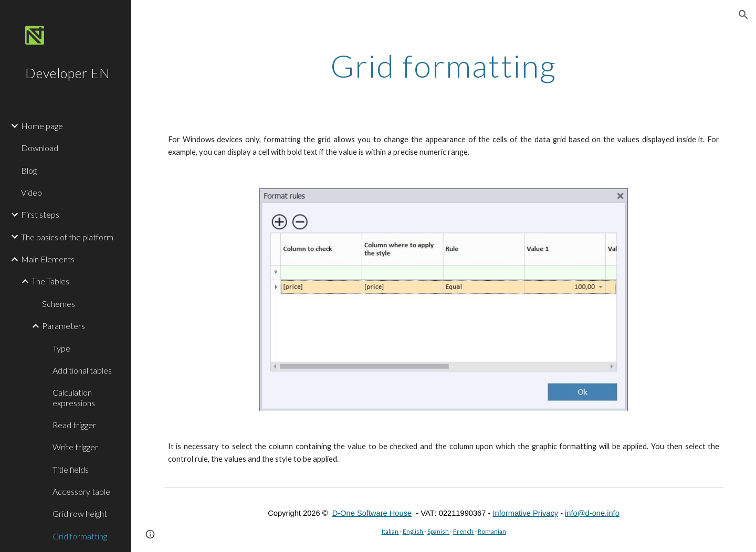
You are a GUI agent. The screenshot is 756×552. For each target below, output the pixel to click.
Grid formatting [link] (80, 536)
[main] (444, 66)
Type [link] (61, 348)
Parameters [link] (64, 326)
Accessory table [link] (81, 491)
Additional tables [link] (82, 370)
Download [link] (40, 148)
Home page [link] (42, 126)
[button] (743, 15)
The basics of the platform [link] (67, 237)
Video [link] (31, 192)
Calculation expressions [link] (74, 397)
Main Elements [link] (48, 259)
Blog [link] (29, 170)
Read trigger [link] (74, 425)
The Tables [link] (50, 281)
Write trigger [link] (75, 447)
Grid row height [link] (80, 513)
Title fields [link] (71, 469)
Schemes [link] (59, 304)
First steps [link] (40, 214)
